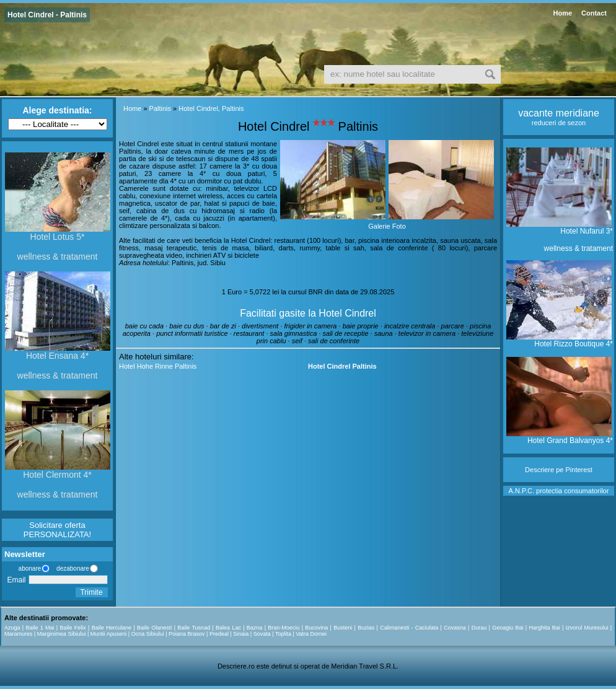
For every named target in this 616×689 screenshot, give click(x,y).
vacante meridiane (559, 113)
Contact (594, 13)
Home (562, 13)
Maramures (19, 634)
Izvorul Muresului (587, 628)
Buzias (366, 628)
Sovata (262, 634)
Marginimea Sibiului (62, 634)
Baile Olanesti (154, 628)
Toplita (283, 634)
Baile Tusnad (194, 628)
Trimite (91, 592)
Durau (479, 628)
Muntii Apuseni (109, 634)
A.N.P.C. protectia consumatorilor (559, 491)
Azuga (12, 628)
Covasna (455, 628)
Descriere (539, 470)
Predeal (219, 634)
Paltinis (160, 108)
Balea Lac (228, 628)
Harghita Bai (544, 628)
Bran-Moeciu (284, 628)
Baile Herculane (112, 628)
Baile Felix (73, 628)
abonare (28, 568)
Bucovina (316, 628)
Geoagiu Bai (508, 628)
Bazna (255, 628)
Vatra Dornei (311, 634)
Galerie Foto (387, 226)
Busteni (343, 628)
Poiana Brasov (187, 634)
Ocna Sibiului (148, 634)
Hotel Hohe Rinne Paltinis (158, 366)
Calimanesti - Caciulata (409, 628)
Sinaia (241, 634)
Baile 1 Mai (40, 628)
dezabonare (72, 568)
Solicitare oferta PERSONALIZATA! (57, 530)
